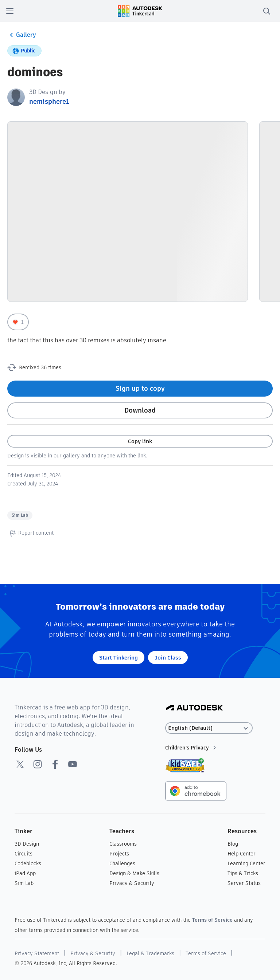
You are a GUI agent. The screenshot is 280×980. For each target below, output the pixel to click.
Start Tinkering (118, 658)
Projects (119, 854)
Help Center (242, 854)
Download (140, 410)
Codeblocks (28, 863)
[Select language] (209, 728)
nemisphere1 (49, 101)
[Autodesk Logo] (195, 708)
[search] (267, 11)
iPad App (25, 873)
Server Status (244, 883)
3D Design (27, 844)
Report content (30, 533)
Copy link (140, 441)
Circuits (24, 854)
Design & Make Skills (134, 873)
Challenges (122, 863)
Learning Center (246, 863)
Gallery (22, 35)
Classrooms (123, 844)
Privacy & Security (132, 883)
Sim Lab (20, 515)
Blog (233, 844)
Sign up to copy (140, 388)
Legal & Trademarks (150, 953)
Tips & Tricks (243, 873)
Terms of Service (212, 920)
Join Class (168, 658)
